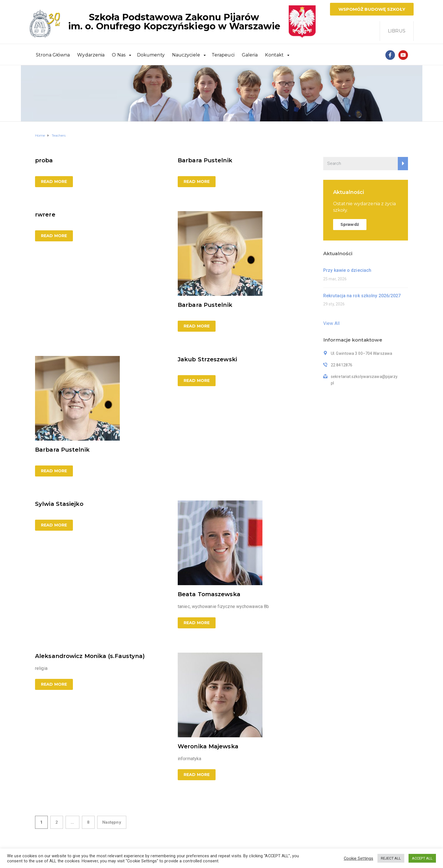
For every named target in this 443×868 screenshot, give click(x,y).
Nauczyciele (186, 55)
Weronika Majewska (208, 746)
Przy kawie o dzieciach (347, 270)
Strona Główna (53, 55)
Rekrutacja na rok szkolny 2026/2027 (362, 296)
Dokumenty (151, 55)
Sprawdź (350, 224)
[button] (372, 9)
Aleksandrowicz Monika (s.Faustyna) (90, 656)
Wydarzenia (91, 55)
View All (331, 323)
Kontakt (274, 55)
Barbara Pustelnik (205, 160)
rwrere (45, 215)
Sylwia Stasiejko (59, 504)
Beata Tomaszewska (209, 594)
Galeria (250, 55)
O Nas (119, 55)
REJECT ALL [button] (391, 858)
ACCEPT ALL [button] (422, 858)
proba (44, 160)
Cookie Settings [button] (359, 858)
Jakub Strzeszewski (207, 359)
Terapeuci (223, 55)
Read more (54, 182)
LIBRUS (397, 31)
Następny (112, 822)
